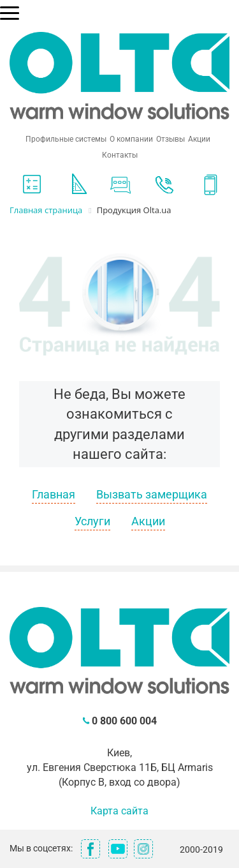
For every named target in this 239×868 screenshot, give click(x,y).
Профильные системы (66, 139)
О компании (131, 139)
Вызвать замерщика (152, 494)
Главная (54, 494)
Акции (199, 139)
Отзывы (170, 139)
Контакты (120, 155)
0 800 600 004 (124, 721)
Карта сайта (119, 811)
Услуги (92, 521)
